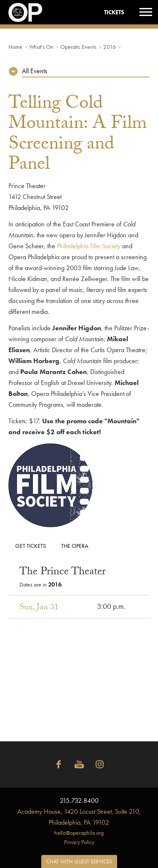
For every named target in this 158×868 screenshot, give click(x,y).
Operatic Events (78, 47)
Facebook (59, 764)
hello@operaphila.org (79, 833)
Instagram (100, 764)
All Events (35, 71)
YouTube (79, 764)
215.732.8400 (79, 800)
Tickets (114, 12)
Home (15, 47)
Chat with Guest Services (79, 861)
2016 (110, 47)
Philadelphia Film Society (89, 246)
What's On (41, 47)
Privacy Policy (79, 842)
